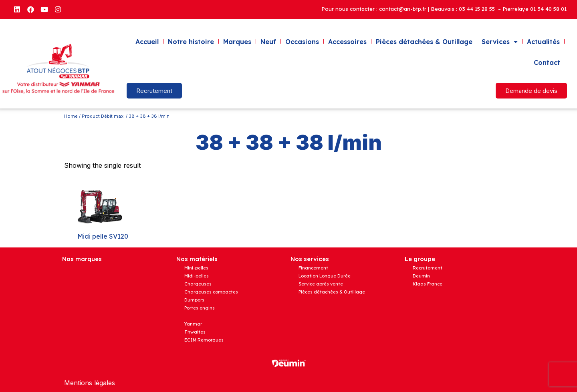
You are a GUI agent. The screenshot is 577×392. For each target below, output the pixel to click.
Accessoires (347, 42)
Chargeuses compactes (211, 292)
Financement (313, 268)
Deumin (421, 276)
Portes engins (200, 308)
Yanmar (193, 324)
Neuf (268, 42)
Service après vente (321, 284)
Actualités (543, 42)
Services (500, 42)
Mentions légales (90, 383)
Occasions (302, 42)
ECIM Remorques (204, 340)
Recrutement (428, 268)
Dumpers (194, 300)
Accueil (147, 42)
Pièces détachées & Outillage (424, 42)
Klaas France (428, 284)
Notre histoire (191, 42)
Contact (547, 62)
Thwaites (195, 332)
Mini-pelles (196, 268)
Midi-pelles (197, 276)
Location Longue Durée (325, 276)
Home (71, 116)
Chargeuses (198, 284)
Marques (237, 42)
